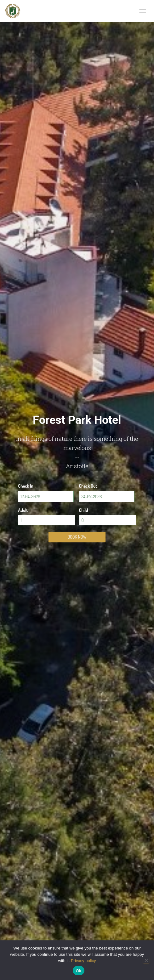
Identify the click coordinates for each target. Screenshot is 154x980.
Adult (23, 510)
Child (84, 510)
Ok (79, 971)
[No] (146, 960)
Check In (26, 486)
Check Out (88, 486)
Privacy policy (83, 961)
